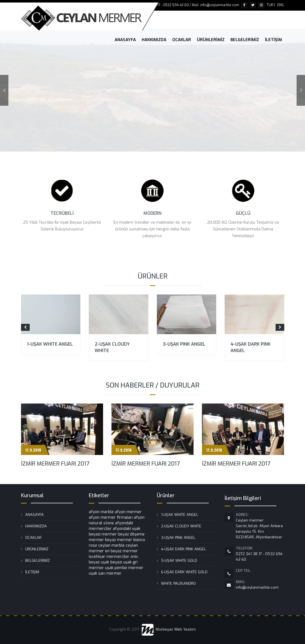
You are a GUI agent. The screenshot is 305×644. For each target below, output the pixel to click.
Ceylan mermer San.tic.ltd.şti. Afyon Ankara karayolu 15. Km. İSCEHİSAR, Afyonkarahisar (260, 526)
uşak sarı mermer (105, 573)
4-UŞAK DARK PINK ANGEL (184, 549)
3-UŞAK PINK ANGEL (184, 344)
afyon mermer (128, 512)
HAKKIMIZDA (154, 40)
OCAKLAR (182, 40)
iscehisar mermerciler (109, 557)
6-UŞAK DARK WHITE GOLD (184, 572)
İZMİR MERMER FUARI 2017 (55, 464)
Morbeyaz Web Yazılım (169, 629)
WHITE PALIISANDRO (178, 583)
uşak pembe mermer (124, 568)
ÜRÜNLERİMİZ (211, 40)
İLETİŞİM (273, 40)
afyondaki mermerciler (111, 526)
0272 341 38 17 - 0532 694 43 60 (260, 554)
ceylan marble (111, 545)
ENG (280, 5)
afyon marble (101, 512)
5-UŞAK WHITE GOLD (179, 561)
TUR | (271, 5)
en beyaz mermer (121, 551)
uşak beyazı (111, 562)
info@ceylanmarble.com (260, 584)
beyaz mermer (119, 540)
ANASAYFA (125, 40)
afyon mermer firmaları (111, 517)
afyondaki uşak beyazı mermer (115, 531)
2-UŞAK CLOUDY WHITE (181, 526)
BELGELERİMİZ (245, 40)
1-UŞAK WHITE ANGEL (50, 344)
